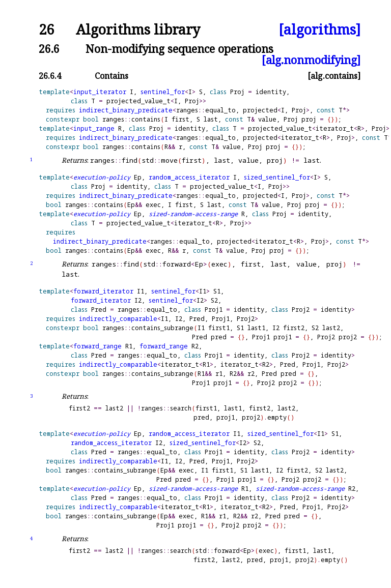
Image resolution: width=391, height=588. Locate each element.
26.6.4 (50, 76)
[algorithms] (319, 30)
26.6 (49, 49)
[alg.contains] (334, 76)
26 (46, 30)
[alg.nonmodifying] (311, 60)
